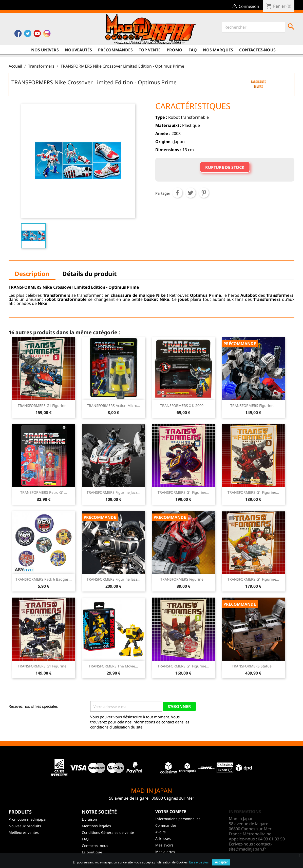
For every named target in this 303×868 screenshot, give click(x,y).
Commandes (166, 825)
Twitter (28, 35)
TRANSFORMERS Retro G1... (44, 492)
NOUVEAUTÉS (78, 50)
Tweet (191, 193)
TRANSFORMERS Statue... (253, 666)
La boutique (92, 852)
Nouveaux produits (25, 826)
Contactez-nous (257, 50)
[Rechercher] (253, 27)
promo (175, 50)
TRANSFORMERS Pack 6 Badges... (44, 579)
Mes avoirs (164, 845)
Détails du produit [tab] (89, 274)
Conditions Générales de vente (108, 832)
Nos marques (218, 50)
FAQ (193, 50)
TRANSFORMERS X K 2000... (183, 406)
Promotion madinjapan (28, 819)
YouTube (37, 35)
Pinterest (204, 193)
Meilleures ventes (24, 832)
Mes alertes (165, 852)
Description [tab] (32, 274)
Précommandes (115, 50)
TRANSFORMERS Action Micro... (113, 406)
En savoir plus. (199, 862)
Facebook (18, 35)
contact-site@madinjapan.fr (250, 846)
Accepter (221, 862)
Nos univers (45, 50)
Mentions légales (96, 826)
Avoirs (160, 832)
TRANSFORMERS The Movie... (113, 666)
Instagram (47, 35)
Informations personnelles (178, 819)
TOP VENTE (150, 50)
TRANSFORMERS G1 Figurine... (44, 406)
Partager (177, 193)
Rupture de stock (225, 167)
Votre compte (171, 812)
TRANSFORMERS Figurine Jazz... (113, 492)
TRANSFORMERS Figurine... (253, 406)
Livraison (89, 819)
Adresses (163, 839)
